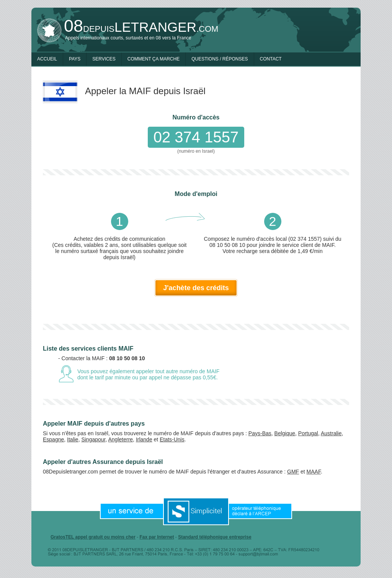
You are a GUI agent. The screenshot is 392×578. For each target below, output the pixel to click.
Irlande (144, 439)
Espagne (53, 439)
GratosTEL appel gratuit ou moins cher (93, 537)
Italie (73, 439)
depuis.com (141, 27)
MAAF (314, 472)
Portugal (308, 433)
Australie (331, 433)
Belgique (285, 433)
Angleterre (121, 439)
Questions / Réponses (220, 59)
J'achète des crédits (196, 288)
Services (104, 59)
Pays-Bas (260, 433)
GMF (293, 472)
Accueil (47, 59)
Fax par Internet (157, 537)
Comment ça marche (154, 59)
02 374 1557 (196, 137)
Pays (75, 59)
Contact (271, 59)
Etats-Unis (172, 439)
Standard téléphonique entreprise (215, 537)
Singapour (93, 439)
